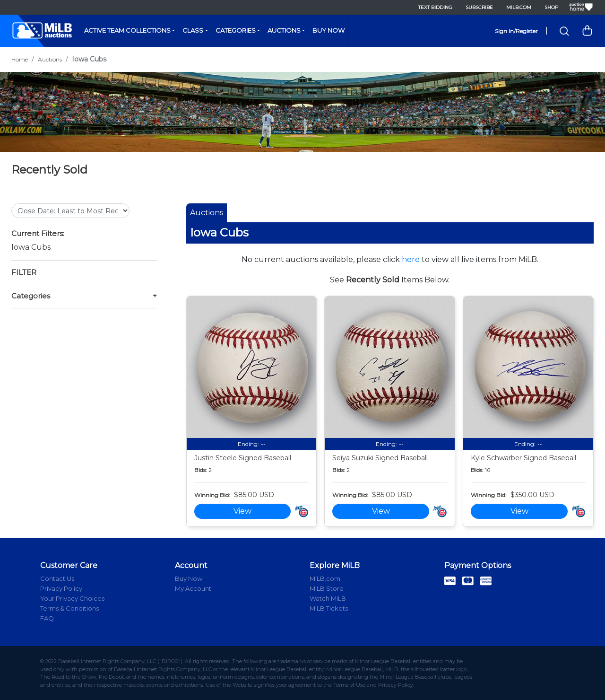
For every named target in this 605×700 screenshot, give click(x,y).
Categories (236, 30)
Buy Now (328, 30)
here (411, 259)
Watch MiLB (328, 598)
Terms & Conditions (69, 608)
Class (193, 30)
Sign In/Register (516, 31)
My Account (193, 588)
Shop (551, 7)
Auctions (284, 30)
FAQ (47, 618)
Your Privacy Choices (72, 598)
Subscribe (479, 7)
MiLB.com (519, 7)
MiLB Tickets (329, 608)
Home (20, 59)
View (242, 511)
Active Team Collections (127, 30)
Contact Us (57, 578)
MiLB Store (327, 588)
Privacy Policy (61, 588)
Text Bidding (435, 7)
